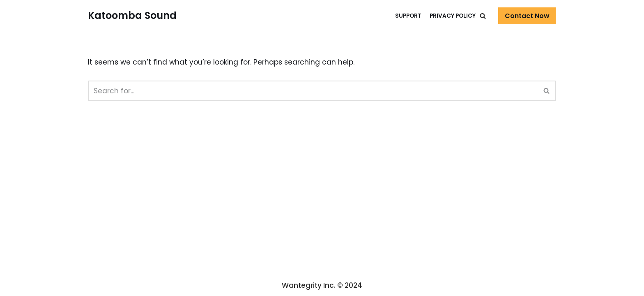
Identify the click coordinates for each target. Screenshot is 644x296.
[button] (483, 16)
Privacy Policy (453, 16)
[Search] (547, 91)
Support (408, 16)
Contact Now (527, 16)
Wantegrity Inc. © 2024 (322, 285)
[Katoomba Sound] (132, 16)
